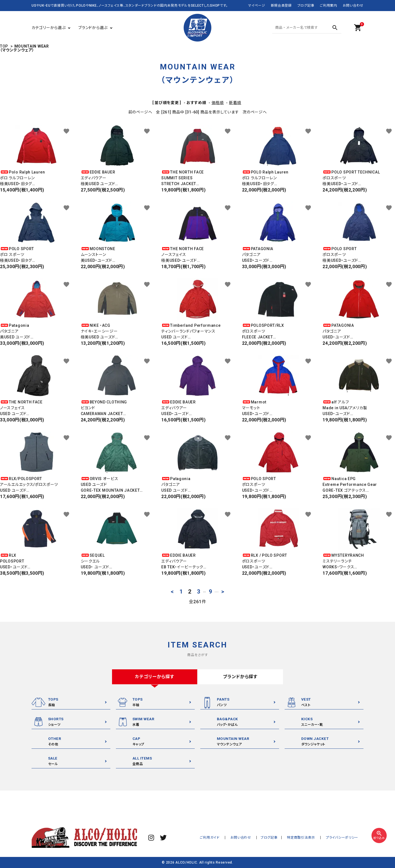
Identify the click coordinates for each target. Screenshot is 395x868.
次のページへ (255, 112)
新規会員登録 (281, 6)
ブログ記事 (306, 6)
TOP (4, 46)
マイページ (257, 6)
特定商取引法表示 (305, 838)
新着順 (235, 103)
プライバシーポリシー (343, 838)
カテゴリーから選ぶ (49, 28)
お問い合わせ (353, 6)
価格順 (218, 103)
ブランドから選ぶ (93, 28)
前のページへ (140, 112)
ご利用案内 (328, 6)
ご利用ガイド (219, 838)
